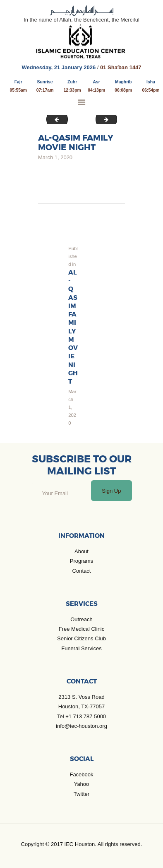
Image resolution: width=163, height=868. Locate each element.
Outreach (81, 619)
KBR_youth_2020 (55, 119)
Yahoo (82, 784)
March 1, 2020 (55, 157)
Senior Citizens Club (81, 638)
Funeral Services (81, 648)
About (81, 551)
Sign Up (111, 491)
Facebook (81, 774)
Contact (82, 571)
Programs (81, 561)
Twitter (81, 794)
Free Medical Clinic (82, 629)
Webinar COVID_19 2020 (114, 119)
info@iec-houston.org (81, 726)
